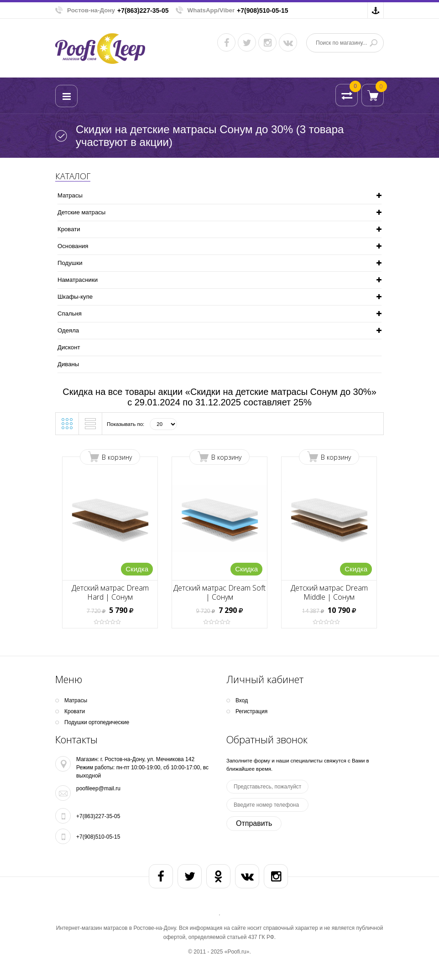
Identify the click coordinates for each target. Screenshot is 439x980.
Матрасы (70, 195)
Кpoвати (69, 229)
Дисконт (69, 347)
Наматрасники (78, 280)
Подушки (70, 263)
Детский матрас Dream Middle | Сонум (329, 592)
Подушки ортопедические (97, 722)
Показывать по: (125, 424)
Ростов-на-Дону (91, 10)
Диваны (68, 364)
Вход (242, 700)
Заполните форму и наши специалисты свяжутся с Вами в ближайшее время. (298, 765)
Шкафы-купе (75, 297)
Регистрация (251, 711)
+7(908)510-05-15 (262, 10)
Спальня (70, 314)
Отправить (254, 823)
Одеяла (68, 330)
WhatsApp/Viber (211, 10)
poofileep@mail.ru (98, 788)
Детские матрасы (81, 212)
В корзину (117, 457)
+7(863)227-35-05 (143, 10)
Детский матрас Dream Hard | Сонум (110, 592)
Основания (73, 246)
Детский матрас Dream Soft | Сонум (219, 592)
